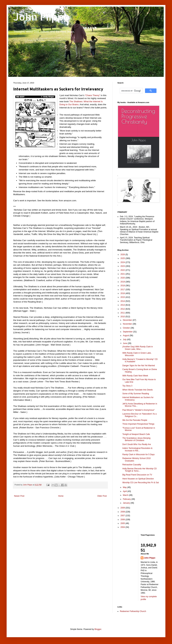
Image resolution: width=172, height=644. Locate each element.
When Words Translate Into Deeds (138, 390)
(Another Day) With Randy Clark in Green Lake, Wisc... (138, 348)
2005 (123, 523)
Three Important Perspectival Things (138, 424)
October (127, 328)
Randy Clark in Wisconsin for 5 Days (139, 455)
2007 (123, 516)
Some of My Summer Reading (136, 394)
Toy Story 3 (127, 386)
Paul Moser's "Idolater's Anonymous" (139, 410)
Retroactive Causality (132, 465)
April (125, 491)
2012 (123, 309)
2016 (123, 293)
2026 (123, 255)
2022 (123, 270)
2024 (123, 262)
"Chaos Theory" (92, 95)
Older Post (102, 496)
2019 (123, 282)
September (128, 332)
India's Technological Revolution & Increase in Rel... (137, 449)
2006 (123, 520)
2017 (123, 290)
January (127, 503)
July (125, 340)
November (128, 324)
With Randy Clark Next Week (135, 376)
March (126, 495)
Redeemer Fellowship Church (133, 611)
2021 (123, 274)
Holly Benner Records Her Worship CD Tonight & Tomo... (140, 470)
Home (61, 496)
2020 (123, 278)
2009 (123, 508)
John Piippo (42, 17)
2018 (123, 286)
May (125, 487)
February (127, 499)
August (126, 336)
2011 (123, 313)
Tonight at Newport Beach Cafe (136, 434)
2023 (123, 266)
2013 (123, 305)
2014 (123, 301)
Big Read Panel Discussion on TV (137, 475)
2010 (123, 317)
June (125, 343)
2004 (123, 527)
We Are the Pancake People (135, 420)
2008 (123, 512)
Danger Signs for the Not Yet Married (139, 366)
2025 (123, 258)
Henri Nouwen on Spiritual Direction (138, 479)
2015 (123, 297)
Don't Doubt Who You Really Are (137, 444)
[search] (131, 91)
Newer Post (19, 496)
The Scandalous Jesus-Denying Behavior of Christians (136, 439)
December (128, 320)
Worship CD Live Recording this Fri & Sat (141, 483)
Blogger (98, 629)
